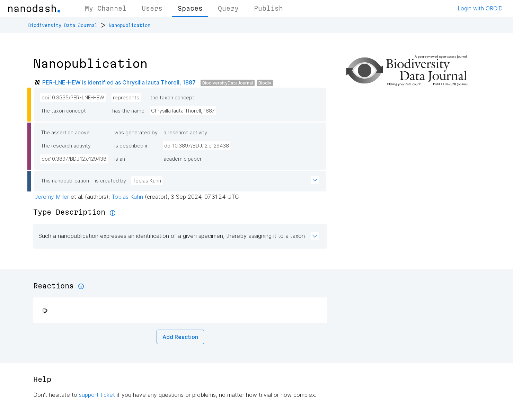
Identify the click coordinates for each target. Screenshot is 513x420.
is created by (110, 181)
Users (152, 8)
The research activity (66, 146)
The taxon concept (63, 111)
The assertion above (65, 133)
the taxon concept (172, 98)
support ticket (97, 395)
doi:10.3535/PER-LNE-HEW (73, 98)
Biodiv (265, 83)
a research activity (185, 133)
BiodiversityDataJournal (228, 83)
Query (228, 8)
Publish (268, 8)
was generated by (136, 133)
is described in (131, 146)
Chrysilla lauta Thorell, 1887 (183, 111)
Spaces (190, 8)
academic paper (183, 159)
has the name (128, 111)
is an (120, 159)
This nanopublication (65, 181)
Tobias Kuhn (147, 181)
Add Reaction (180, 337)
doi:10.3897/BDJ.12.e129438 (197, 146)
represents (126, 98)
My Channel (106, 8)
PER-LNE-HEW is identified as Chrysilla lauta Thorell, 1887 (119, 82)
